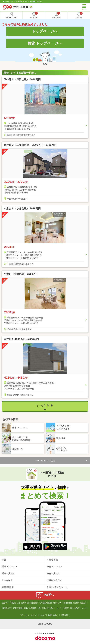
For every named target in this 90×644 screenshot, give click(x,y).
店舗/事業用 (8, 587)
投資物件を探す (54, 580)
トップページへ (45, 31)
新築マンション (9, 566)
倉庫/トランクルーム (57, 587)
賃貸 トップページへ (45, 43)
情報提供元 (6, 608)
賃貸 (4, 560)
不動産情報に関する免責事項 (25, 608)
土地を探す (7, 580)
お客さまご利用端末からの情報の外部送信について (41, 603)
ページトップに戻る (45, 461)
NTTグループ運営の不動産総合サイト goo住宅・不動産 (22, 1)
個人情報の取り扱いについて (50, 608)
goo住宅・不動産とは (10, 603)
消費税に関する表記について (75, 608)
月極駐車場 (52, 560)
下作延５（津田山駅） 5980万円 (22, 80)
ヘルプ (43, 615)
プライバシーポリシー (29, 615)
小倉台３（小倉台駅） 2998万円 (22, 209)
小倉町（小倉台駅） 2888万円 (21, 274)
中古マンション (54, 566)
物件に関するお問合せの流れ (75, 603)
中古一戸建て (53, 573)
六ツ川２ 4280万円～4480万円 (21, 339)
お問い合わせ (53, 615)
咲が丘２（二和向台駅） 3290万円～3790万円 (30, 145)
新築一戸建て (8, 573)
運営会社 (64, 615)
